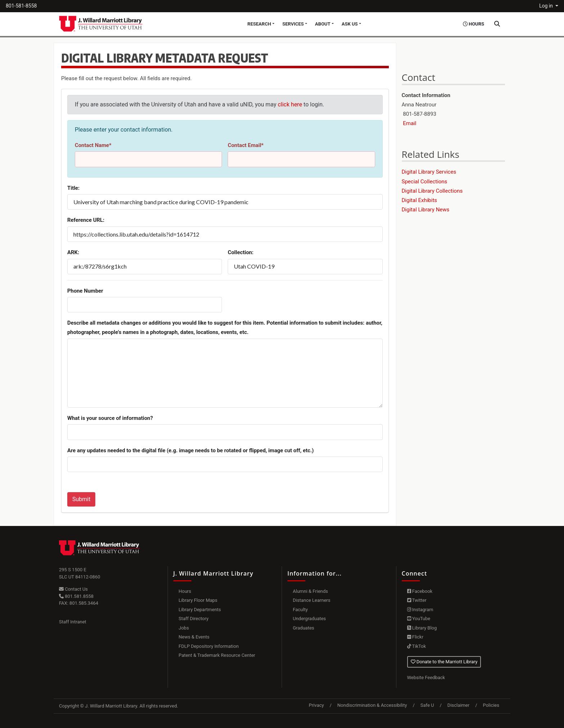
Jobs (184, 628)
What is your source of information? (110, 418)
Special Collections (425, 182)
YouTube (419, 619)
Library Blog (422, 628)
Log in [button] (547, 6)
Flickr (415, 637)
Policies (491, 705)
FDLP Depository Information (209, 646)
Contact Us (73, 589)
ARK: (73, 252)
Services (293, 24)
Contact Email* (246, 145)
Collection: (241, 252)
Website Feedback (426, 677)
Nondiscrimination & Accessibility (372, 705)
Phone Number (85, 291)
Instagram (420, 610)
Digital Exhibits (420, 200)
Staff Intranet (73, 622)
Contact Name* (93, 145)
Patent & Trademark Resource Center (217, 655)
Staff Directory (194, 619)
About (323, 24)
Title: (73, 188)
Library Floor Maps (198, 600)
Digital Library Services (429, 172)
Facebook (420, 591)
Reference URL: (86, 220)
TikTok (417, 646)
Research (259, 24)
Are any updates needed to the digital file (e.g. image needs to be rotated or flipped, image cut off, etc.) (190, 450)
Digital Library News (426, 210)
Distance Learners (311, 600)
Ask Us (350, 24)
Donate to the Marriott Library (444, 662)
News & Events (194, 637)
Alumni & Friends (310, 591)
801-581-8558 (21, 6)
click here (290, 104)
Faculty (300, 610)
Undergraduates (309, 619)
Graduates (304, 628)
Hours (185, 591)
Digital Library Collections (432, 191)
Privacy (316, 705)
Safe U (427, 705)
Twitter (417, 600)
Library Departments (200, 610)
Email (409, 123)
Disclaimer (458, 705)
